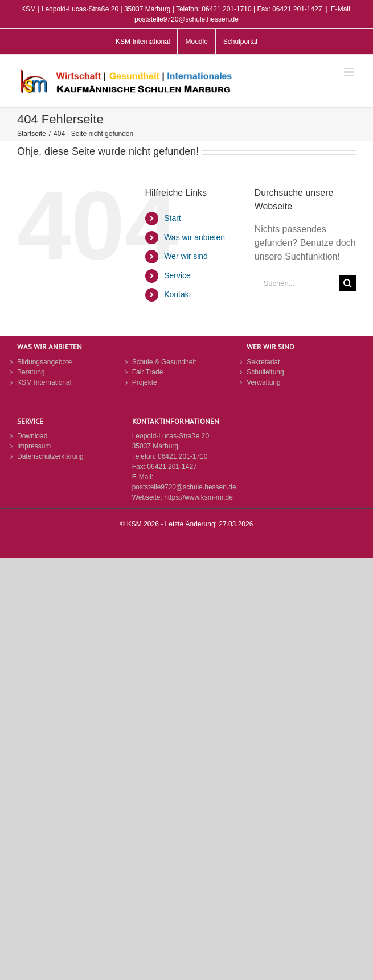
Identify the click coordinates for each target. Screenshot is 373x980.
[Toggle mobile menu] (350, 72)
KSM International (44, 382)
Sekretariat (263, 362)
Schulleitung (265, 372)
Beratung (31, 372)
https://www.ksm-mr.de (198, 497)
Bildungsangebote (44, 362)
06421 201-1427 (172, 467)
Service (177, 275)
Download (32, 436)
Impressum (34, 446)
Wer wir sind (186, 256)
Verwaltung (263, 382)
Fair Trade (148, 372)
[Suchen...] (297, 283)
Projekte (145, 382)
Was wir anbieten (194, 237)
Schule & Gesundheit (164, 362)
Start (173, 218)
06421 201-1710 (183, 456)
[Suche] (348, 283)
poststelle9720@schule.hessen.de (184, 487)
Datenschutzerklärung (50, 456)
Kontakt (177, 294)
